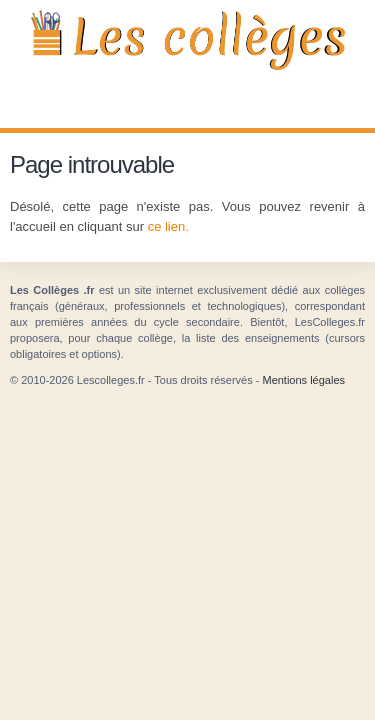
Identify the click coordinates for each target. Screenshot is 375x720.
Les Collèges (187, 40)
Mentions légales (303, 380)
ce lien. (168, 226)
